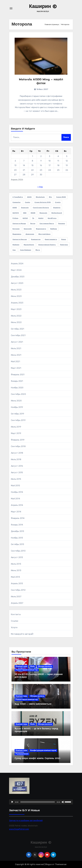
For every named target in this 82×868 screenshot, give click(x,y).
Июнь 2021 (16, 355)
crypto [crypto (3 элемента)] (58, 202)
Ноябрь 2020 (17, 388)
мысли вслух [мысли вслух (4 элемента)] (29, 245)
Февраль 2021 (18, 375)
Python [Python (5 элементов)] (15, 218)
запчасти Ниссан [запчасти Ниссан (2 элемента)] (20, 239)
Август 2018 (17, 453)
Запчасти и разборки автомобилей (26, 821)
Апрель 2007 (17, 603)
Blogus (48, 864)
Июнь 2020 (16, 401)
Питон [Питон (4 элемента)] (33, 223)
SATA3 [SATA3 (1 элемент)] (25, 218)
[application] (41, 802)
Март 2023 (16, 309)
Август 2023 (17, 283)
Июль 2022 (16, 316)
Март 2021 (16, 368)
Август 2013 (17, 557)
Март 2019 (16, 433)
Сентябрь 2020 (18, 394)
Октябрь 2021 (17, 329)
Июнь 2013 (16, 570)
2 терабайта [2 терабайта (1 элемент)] (18, 197)
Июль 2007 (16, 597)
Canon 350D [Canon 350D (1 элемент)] (61, 197)
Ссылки (15, 621)
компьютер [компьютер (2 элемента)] (36, 239)
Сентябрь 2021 (18, 335)
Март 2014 (16, 512)
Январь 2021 (17, 381)
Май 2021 (15, 362)
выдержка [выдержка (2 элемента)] (17, 234)
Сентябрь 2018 (18, 446)
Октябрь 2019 (17, 414)
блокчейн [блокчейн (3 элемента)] (28, 229)
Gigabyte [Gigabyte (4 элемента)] (57, 208)
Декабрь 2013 (17, 531)
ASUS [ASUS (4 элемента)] (29, 197)
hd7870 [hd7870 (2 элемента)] (16, 213)
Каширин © (43, 7)
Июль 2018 (16, 459)
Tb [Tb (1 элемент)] (33, 218)
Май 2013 (15, 577)
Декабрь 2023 (18, 277)
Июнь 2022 (16, 322)
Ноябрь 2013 (17, 538)
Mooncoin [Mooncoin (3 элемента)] (43, 213)
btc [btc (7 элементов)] (50, 197)
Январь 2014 (17, 525)
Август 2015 (17, 472)
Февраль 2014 (18, 518)
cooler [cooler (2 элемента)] (28, 202)
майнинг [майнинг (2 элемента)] (16, 245)
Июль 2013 (16, 564)
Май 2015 (15, 486)
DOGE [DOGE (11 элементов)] (15, 208)
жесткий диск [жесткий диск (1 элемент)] (44, 234)
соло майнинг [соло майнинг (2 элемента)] (26, 250)
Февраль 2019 (18, 440)
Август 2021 (17, 342)
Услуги (14, 627)
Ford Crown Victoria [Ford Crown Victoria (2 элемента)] (41, 208)
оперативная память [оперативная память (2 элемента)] (47, 245)
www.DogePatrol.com (19, 829)
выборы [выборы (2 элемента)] (54, 229)
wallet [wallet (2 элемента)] (41, 218)
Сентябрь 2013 (18, 551)
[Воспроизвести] (12, 802)
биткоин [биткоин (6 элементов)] (16, 229)
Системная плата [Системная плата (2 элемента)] (47, 223)
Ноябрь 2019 (17, 407)
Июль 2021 (16, 348)
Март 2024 (16, 270)
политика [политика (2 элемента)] (64, 245)
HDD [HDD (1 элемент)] (25, 213)
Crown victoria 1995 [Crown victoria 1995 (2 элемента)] (43, 202)
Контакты (16, 614)
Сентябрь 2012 (18, 590)
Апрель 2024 (17, 264)
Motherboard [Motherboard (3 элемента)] (57, 213)
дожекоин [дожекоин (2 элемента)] (30, 234)
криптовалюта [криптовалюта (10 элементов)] (51, 239)
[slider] (38, 802)
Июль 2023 (16, 290)
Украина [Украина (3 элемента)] (62, 223)
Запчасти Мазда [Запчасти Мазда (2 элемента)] (19, 223)
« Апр (40, 187)
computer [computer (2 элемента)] (17, 202)
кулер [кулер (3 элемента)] (64, 239)
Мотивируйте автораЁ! (22, 634)
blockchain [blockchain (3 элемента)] (40, 197)
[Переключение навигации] (11, 8)
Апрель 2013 (17, 583)
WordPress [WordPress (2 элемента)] (52, 218)
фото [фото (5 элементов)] (38, 250)
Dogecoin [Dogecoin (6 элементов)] (25, 208)
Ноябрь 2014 (17, 492)
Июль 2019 (16, 427)
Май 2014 (15, 499)
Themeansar (61, 864)
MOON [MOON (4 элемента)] (33, 213)
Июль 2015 (16, 479)
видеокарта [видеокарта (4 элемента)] (41, 229)
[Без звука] (63, 802)
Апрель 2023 (17, 303)
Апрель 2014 (17, 505)
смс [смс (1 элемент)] (14, 250)
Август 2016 (17, 466)
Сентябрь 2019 (18, 420)
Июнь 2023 (16, 296)
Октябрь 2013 (17, 544)
